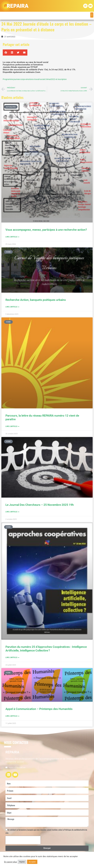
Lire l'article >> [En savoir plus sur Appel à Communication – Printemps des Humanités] (12, 716)
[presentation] (23, 840)
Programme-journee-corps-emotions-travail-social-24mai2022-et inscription (35, 79)
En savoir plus (11, 862)
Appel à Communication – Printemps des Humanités (39, 709)
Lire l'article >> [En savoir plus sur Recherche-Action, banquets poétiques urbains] (12, 307)
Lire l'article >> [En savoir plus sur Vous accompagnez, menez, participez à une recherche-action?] (12, 237)
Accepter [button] (32, 862)
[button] (92, 15)
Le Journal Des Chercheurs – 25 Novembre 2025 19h (40, 505)
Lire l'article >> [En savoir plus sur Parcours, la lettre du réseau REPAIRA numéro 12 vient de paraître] (12, 426)
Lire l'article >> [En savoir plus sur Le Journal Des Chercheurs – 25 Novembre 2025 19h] (12, 512)
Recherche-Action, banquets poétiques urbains (36, 300)
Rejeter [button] (22, 862)
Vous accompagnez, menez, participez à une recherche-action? (47, 230)
